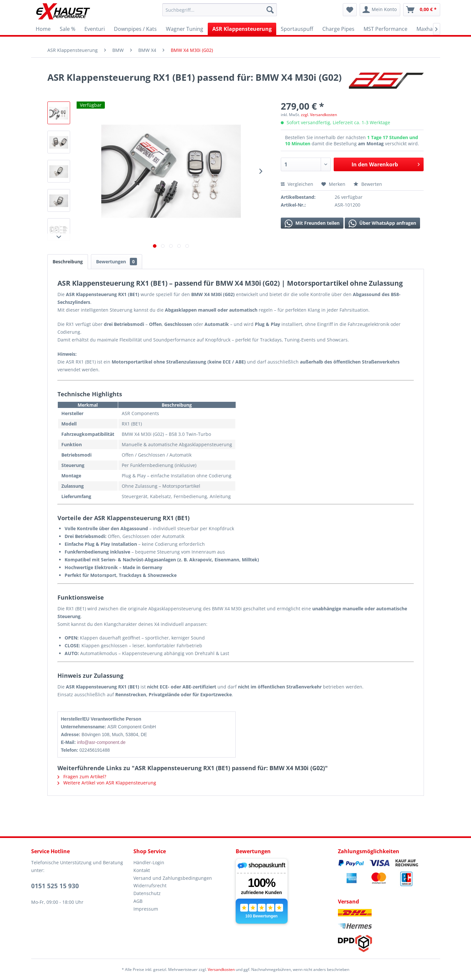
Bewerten (368, 184)
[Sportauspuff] (297, 29)
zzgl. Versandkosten (319, 115)
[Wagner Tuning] (185, 29)
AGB (138, 901)
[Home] (43, 29)
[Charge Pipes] (338, 29)
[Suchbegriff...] (220, 10)
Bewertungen (117, 262)
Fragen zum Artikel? (82, 777)
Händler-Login (149, 862)
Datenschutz (147, 893)
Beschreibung (68, 262)
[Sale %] (68, 29)
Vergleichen (297, 184)
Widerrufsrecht (150, 885)
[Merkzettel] (350, 10)
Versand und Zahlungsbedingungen (173, 878)
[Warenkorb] (422, 10)
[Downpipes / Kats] (135, 29)
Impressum (146, 909)
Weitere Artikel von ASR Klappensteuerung (107, 783)
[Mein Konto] (380, 10)
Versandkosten (221, 969)
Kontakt (142, 870)
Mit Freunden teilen (312, 223)
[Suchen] (270, 10)
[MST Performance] (385, 29)
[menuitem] (220, 10)
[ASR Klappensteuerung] (242, 29)
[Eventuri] (95, 29)
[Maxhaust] (428, 29)
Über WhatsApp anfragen (382, 223)
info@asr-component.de (101, 742)
